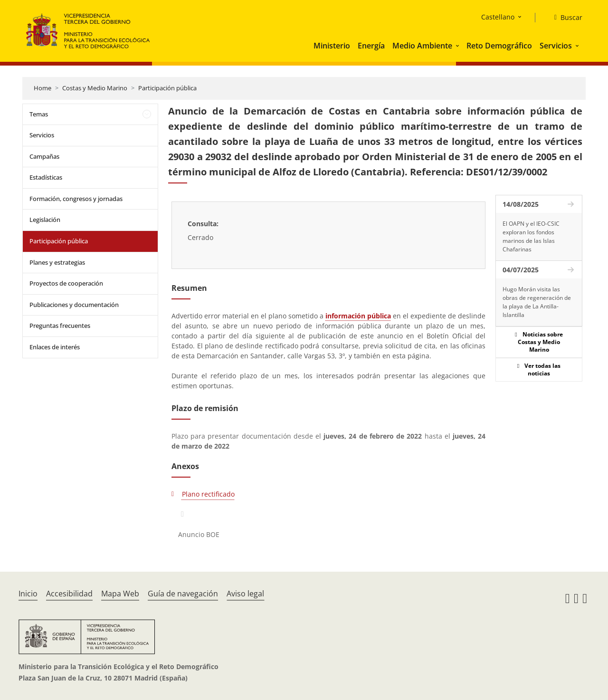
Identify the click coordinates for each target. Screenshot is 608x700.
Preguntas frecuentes (60, 326)
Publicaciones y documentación (74, 305)
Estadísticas (46, 177)
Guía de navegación (183, 594)
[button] (458, 46)
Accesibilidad (69, 594)
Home (43, 88)
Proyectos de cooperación (66, 283)
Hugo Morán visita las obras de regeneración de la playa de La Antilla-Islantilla (537, 302)
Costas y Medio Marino (95, 88)
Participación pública (167, 88)
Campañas (44, 156)
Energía (371, 46)
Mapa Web (120, 594)
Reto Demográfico (499, 46)
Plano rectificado (208, 494)
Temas (39, 114)
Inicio (28, 594)
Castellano (498, 17)
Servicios (556, 46)
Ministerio (332, 46)
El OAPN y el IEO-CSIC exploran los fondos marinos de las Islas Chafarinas (531, 236)
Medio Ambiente (422, 46)
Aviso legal (245, 594)
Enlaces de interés (55, 347)
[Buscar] (565, 18)
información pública (358, 316)
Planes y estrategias (57, 262)
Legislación (45, 220)
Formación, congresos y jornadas (76, 199)
